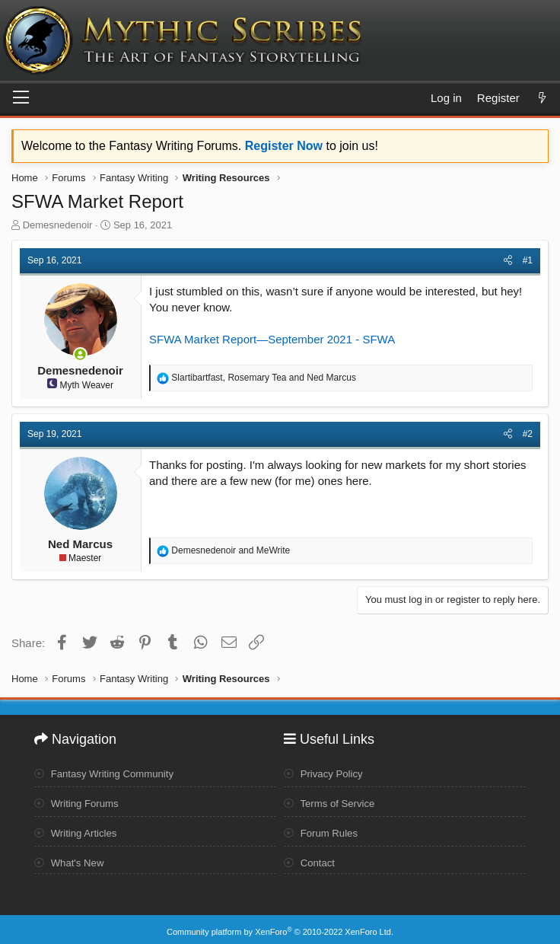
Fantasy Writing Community (108, 771)
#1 (528, 260)
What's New (71, 859)
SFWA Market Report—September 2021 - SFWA (272, 339)
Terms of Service (332, 801)
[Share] (508, 261)
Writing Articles (78, 831)
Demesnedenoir (58, 225)
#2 (528, 434)
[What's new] (542, 98)
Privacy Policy (326, 771)
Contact (311, 859)
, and (264, 378)
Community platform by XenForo (280, 926)
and (231, 550)
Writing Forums (79, 801)
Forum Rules (323, 831)
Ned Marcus (80, 544)
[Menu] (21, 98)
